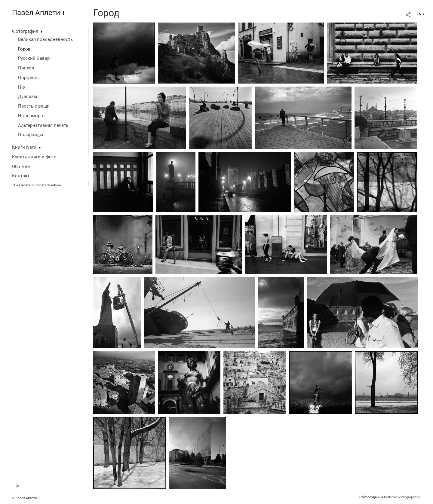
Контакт (21, 176)
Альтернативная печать (43, 125)
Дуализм (28, 96)
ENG (420, 14)
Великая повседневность (45, 39)
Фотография (25, 31)
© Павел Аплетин (25, 498)
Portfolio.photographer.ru (403, 497)
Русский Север (34, 58)
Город (24, 49)
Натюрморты (32, 116)
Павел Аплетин (38, 13)
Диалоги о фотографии (37, 185)
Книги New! (24, 147)
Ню (21, 87)
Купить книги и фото (34, 157)
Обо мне (21, 166)
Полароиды (31, 135)
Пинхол (26, 68)
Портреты (28, 78)
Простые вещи (34, 106)
